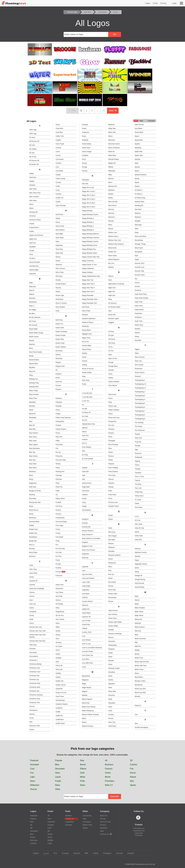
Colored (58, 148)
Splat (136, 163)
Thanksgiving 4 (140, 399)
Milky (110, 175)
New (82, 760)
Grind (84, 159)
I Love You (86, 401)
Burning (32, 549)
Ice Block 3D (86, 412)
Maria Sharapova (88, 711)
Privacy (103, 825)
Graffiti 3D (59, 716)
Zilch (136, 724)
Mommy (111, 209)
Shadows (111, 649)
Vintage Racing (140, 579)
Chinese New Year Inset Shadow (38, 636)
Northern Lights (114, 319)
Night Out (112, 292)
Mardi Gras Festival (89, 707)
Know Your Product (89, 550)
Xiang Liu (138, 705)
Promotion (110, 781)
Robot (110, 578)
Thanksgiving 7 (140, 411)
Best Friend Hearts (36, 352)
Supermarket (139, 310)
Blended (32, 406)
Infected (85, 428)
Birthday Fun (34, 379)
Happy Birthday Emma (90, 245)
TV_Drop (138, 500)
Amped (32, 224)
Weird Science (140, 627)
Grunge (85, 167)
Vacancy (138, 549)
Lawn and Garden (88, 578)
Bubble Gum (34, 529)
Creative (59, 194)
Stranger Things (140, 244)
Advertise (104, 828)
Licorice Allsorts (87, 601)
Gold (57, 662)
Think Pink (138, 438)
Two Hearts (139, 507)
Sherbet (111, 661)
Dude (57, 311)
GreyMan (85, 155)
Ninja (110, 299)
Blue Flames (34, 433)
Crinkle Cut (59, 198)
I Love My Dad (87, 393)
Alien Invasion (34, 197)
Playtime (111, 464)
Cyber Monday (61, 206)
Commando (60, 159)
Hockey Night (87, 346)
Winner (137, 654)
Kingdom (85, 542)
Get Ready (59, 604)
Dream (58, 292)
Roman (111, 586)
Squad (137, 182)
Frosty (58, 529)
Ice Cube (85, 416)
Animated (34, 765)
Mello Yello (112, 132)
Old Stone (112, 343)
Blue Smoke (33, 456)
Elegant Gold (60, 366)
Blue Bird (32, 429)
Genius (58, 600)
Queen (111, 519)
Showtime (112, 672)
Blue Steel (33, 464)
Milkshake (112, 171)
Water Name (139, 612)
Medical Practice (88, 726)
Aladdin (32, 181)
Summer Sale (139, 271)
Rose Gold (112, 590)
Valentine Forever (141, 552)
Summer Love (139, 267)
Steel (136, 229)
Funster (58, 564)
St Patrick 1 (139, 190)
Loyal (84, 667)
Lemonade (86, 594)
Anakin (32, 231)
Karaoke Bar (86, 527)
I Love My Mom (87, 397)
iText (84, 451)
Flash (57, 483)
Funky (58, 560)
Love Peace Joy (87, 655)
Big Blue (32, 367)
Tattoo (137, 353)
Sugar (137, 259)
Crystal (58, 202)
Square (137, 186)
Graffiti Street (60, 723)
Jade (84, 475)
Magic (84, 684)
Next (113, 111)
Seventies (112, 641)
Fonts (155, 3)
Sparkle (137, 144)
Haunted (85, 315)
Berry (31, 348)
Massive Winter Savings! (90, 715)
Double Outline (61, 284)
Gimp (57, 608)
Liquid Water (86, 613)
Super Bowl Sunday (141, 298)
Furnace (61, 572)
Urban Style (139, 536)
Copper (58, 175)
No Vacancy (112, 303)
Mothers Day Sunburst (116, 244)
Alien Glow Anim (35, 193)
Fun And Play (60, 549)
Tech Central (139, 365)
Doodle (58, 280)
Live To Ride (86, 621)
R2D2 (110, 528)
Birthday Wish (34, 387)
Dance (58, 222)
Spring (137, 179)
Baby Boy (33, 287)
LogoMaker (70, 822)
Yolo (136, 715)
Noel (110, 311)
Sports (137, 171)
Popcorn (111, 479)
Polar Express (113, 472)
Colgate (58, 140)
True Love (138, 488)
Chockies (32, 649)
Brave (31, 506)
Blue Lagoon (34, 445)
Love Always (86, 640)
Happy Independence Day (91, 276)
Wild (136, 642)
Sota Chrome (139, 125)
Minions (111, 179)
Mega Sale (112, 128)
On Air (110, 347)
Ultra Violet (138, 524)
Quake (111, 515)
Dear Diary (59, 249)
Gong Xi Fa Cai (61, 693)
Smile (110, 711)
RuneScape (112, 598)
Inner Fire (85, 436)
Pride (110, 491)
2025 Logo (33, 130)
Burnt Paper (33, 552)
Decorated (60, 769)
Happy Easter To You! (89, 265)
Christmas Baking (35, 664)
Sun (136, 279)
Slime (110, 707)
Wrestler (137, 696)
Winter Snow (139, 669)
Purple (58, 781)
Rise (110, 571)
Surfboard (138, 317)
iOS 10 (84, 443)
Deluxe (58, 257)
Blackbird (32, 402)
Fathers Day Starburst (63, 418)
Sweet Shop (139, 325)
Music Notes (113, 256)
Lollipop (85, 628)
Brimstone (33, 518)
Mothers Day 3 (113, 236)
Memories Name (114, 144)
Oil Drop (111, 332)
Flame (58, 468)
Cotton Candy (60, 179)
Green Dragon (87, 152)
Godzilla (58, 658)
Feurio (58, 433)
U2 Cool (137, 520)
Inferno (84, 432)
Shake (110, 653)
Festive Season (61, 429)
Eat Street (59, 351)
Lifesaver (85, 605)
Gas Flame (59, 592)
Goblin (58, 654)
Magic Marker (87, 688)
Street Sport (139, 248)
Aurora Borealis (35, 262)
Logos (148, 3)
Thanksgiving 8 (140, 415)
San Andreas (113, 614)
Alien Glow (33, 189)
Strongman (138, 252)
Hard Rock (86, 307)
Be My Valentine (35, 317)
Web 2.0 (109, 785)
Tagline (137, 349)
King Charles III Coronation (91, 538)
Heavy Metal (86, 330)
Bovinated (33, 498)
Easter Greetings (61, 332)
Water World (139, 615)
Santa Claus (112, 618)
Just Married (86, 510)
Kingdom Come (87, 546)
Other (58, 789)
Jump (84, 502)
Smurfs (111, 718)
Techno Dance (140, 372)
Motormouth (112, 248)
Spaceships (139, 140)
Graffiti (58, 712)
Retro (110, 567)
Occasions (87, 822)
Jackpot (85, 468)
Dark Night (59, 234)
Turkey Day (139, 492)
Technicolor (139, 369)
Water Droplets (140, 608)
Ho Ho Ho (85, 342)
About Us (104, 816)
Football (58, 502)
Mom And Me (113, 202)
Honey (84, 357)
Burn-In (32, 545)
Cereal (32, 615)
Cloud (58, 125)
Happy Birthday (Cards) (90, 214)
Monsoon (111, 217)
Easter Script (60, 343)
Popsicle (111, 483)
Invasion (85, 439)
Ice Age (85, 409)
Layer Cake (86, 582)
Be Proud (33, 321)
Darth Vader (60, 238)
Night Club (112, 288)
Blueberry (33, 472)
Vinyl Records (139, 583)
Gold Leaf (59, 669)
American (33, 216)
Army (31, 254)
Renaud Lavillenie (114, 555)
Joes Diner (86, 491)
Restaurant (112, 563)
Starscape (138, 225)
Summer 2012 (139, 263)
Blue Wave (33, 468)
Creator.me (69, 819)
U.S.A (137, 516)
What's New (87, 825)
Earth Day (59, 320)
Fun (57, 545)
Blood (31, 410)
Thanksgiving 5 (140, 403)
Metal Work (112, 155)
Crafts (58, 186)
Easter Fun (59, 324)
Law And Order (87, 574)
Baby (31, 283)
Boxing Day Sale (35, 502)
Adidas (32, 174)
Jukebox (85, 495)
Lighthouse (86, 609)
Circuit (31, 718)
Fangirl (58, 414)
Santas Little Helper (115, 622)
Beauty (32, 340)
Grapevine (85, 132)
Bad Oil (32, 290)
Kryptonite (85, 554)
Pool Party (112, 475)
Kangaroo (85, 519)
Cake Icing (33, 569)
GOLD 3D (59, 666)
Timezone (138, 453)
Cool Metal (59, 171)
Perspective (112, 421)
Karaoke (85, 523)
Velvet (137, 568)
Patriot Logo (112, 406)
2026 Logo (33, 134)
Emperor (59, 374)
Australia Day (34, 266)
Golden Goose (61, 685)
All (106, 760)
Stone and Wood (140, 236)
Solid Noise (112, 726)
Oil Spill (111, 335)
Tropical (137, 480)
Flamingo (59, 475)
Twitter (137, 503)
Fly (57, 495)
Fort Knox (59, 506)
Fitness (58, 464)
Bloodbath (33, 418)
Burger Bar (33, 541)
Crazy (58, 190)
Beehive (32, 344)
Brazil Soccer (34, 510)
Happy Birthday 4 (88, 226)
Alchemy (32, 185)
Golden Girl (60, 681)
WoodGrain (138, 685)
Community (87, 816)
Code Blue (59, 132)
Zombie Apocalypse (141, 727)
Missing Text (113, 186)
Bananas (32, 298)
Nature (133, 777)
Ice (83, 405)
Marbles (85, 695)
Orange (111, 362)
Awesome (33, 274)
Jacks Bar (85, 472)
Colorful (133, 765)
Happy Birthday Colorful (90, 241)
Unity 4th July (139, 528)
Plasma (111, 456)
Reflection (35, 785)
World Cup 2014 (140, 689)
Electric (58, 355)
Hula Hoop (86, 380)
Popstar (111, 487)
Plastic (111, 460)
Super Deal (138, 302)
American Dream (35, 220)
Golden (58, 677)
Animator (69, 825)
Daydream (59, 245)
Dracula (58, 288)
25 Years (32, 137)
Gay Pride (59, 596)
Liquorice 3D (86, 617)
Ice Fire (85, 420)
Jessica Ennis (87, 483)
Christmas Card (35, 668)
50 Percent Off (34, 161)
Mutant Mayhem (114, 259)
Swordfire (138, 340)
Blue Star (32, 460)
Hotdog (84, 365)
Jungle (84, 506)
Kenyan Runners (88, 531)
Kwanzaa (85, 558)
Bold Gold (33, 487)
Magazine (85, 680)
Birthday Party (34, 383)
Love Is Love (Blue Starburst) (92, 648)
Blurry (31, 479)
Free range (59, 525)
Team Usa (138, 361)
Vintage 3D (138, 576)
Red (132, 781)
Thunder (138, 446)
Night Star (112, 295)
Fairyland (59, 402)
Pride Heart (112, 495)
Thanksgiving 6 (140, 407)
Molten (111, 198)
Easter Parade (61, 335)
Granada (85, 125)
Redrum (111, 544)
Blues (31, 475)
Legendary (86, 590)
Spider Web (139, 155)
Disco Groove (60, 268)
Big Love (32, 371)
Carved (32, 596)
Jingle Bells (86, 487)
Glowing (58, 642)
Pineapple (112, 441)
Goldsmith (59, 689)
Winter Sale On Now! (142, 662)
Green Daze (86, 148)
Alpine (31, 208)
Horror (133, 773)
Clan (31, 722)
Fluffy (57, 491)
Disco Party (60, 272)
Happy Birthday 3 (88, 222)
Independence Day (88, 424)
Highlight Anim (87, 334)
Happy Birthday (87, 211)
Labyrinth (85, 567)
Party (110, 402)
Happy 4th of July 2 (89, 191)
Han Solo (85, 184)
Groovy (84, 163)
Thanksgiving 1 (140, 380)
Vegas (137, 560)
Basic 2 (32, 306)
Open (110, 355)
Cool (57, 167)
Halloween (86, 180)
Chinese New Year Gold (37, 631)
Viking (137, 572)
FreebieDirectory (139, 831)
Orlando (111, 370)
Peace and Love (114, 418)
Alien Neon (33, 200)
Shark (110, 657)
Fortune (58, 510)
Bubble (32, 525)
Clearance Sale (35, 726)
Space (137, 136)
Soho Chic (112, 722)
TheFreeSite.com (139, 828)
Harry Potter (86, 311)
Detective (59, 265)
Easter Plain (60, 339)
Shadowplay (112, 645)
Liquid (58, 777)
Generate (115, 796)
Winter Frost (139, 658)
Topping (137, 461)
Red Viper (112, 540)
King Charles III (87, 535)
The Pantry (138, 426)
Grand (84, 128)
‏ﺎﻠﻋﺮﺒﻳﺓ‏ (45, 853)
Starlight (137, 221)
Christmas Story (35, 699)
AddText (68, 816)
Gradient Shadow (62, 704)
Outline (111, 378)
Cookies (58, 163)
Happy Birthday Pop (89, 249)
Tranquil (137, 469)
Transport (138, 473)
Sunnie (137, 283)
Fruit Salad (59, 537)
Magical (85, 691)
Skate (110, 699)
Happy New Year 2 (88, 284)
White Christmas (140, 639)
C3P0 (31, 565)
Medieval (111, 125)
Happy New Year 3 (88, 288)
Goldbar (58, 673)
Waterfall (138, 623)
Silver (110, 688)
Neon (110, 280)
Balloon (32, 294)
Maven (84, 722)
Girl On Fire (60, 615)
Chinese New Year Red (37, 641)
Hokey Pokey (87, 349)
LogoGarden (139, 833)
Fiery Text (59, 437)
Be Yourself (33, 325)
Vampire (137, 556)
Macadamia (86, 676)
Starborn (138, 213)
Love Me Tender (87, 651)
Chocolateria (34, 656)
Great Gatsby (87, 144)
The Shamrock (140, 430)
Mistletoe (111, 190)
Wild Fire (138, 646)
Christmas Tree (34, 703)
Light (32, 777)
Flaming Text (60, 472)
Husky (84, 384)
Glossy (58, 635)
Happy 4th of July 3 (89, 195)
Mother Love (113, 232)
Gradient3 (59, 708)
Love (84, 636)
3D (131, 760)
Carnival (32, 585)
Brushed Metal (34, 522)
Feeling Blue (60, 421)
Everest (58, 385)
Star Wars (138, 209)
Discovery (59, 276)
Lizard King (86, 624)
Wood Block (139, 677)
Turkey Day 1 (139, 496)
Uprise (137, 532)
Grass (84, 136)
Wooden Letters (140, 681)
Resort (111, 559)
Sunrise (137, 286)
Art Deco (32, 258)
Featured (34, 760)
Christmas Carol (35, 672)
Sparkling (138, 148)
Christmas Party (35, 683)
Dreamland (59, 299)
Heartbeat (85, 326)
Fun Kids (59, 552)
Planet (110, 452)
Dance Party (60, 226)
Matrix (84, 718)
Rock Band (112, 582)
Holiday (85, 353)
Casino (32, 608)
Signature (112, 684)
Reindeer (111, 551)
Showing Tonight (114, 668)
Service (111, 637)
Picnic (110, 437)
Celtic (50, 843)
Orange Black (113, 366)
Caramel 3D (33, 581)
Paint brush (112, 394)
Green (108, 773)
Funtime (58, 568)
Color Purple (60, 144)
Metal (83, 777)
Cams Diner (33, 573)
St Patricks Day (140, 198)
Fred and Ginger (61, 522)
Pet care (111, 425)
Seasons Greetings (115, 634)
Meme (110, 136)
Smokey (111, 715)
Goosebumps (60, 700)
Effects (83, 769)
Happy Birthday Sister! (90, 253)
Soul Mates (138, 128)
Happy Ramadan (88, 295)
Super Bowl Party (141, 294)
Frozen (58, 533)
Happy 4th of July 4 (89, 199)
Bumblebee (33, 537)
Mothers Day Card (115, 240)
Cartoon (32, 592)
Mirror (110, 182)
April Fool (33, 243)
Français (64, 853)
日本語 (94, 853)
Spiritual (137, 159)
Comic (58, 152)
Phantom (111, 429)
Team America (140, 357)
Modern (111, 194)
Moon (110, 225)
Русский (118, 853)
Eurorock (59, 382)
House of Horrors (88, 369)
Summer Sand (140, 275)
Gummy (85, 171)
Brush (50, 837)
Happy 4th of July (88, 188)
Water (137, 604)
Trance (137, 465)
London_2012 (87, 632)
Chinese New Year (36, 627)
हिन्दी (85, 853)
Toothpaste (138, 457)
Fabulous (59, 398)
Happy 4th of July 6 (89, 207)
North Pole (112, 315)
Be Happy (33, 310)
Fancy (58, 410)
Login (174, 3)
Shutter (111, 680)
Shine (110, 664)
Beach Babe (33, 329)
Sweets (137, 333)
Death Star (59, 253)
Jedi (83, 479)
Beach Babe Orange (36, 333)
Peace (110, 414)
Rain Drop (112, 532)
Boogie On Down (35, 491)
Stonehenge (139, 240)
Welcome (138, 631)
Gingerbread (60, 612)
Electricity (59, 358)
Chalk (31, 619)
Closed (32, 730)
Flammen (59, 479)
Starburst (138, 217)
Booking (32, 495)
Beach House (34, 337)
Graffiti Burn (60, 720)
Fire (57, 448)
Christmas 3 (33, 660)
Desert (58, 261)
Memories (112, 140)
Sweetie (137, 329)
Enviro (58, 378)
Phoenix (111, 433)
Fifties (58, 441)
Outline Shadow (114, 382)
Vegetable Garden (141, 564)
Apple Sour (33, 239)
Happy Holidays (87, 272)
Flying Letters (60, 498)
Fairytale (59, 406)
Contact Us (106, 834)
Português (106, 853)
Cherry (32, 623)
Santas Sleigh (113, 626)
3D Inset (32, 145)
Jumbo (84, 498)
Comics (58, 155)
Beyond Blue (34, 364)
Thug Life (138, 442)
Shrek (110, 676)
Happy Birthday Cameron (91, 238)
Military (111, 167)
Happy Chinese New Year (91, 257)
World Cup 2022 (140, 693)
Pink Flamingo (113, 445)
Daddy (58, 218)
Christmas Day (34, 676)
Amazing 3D (33, 212)
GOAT (58, 650)
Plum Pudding (113, 468)
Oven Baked (113, 385)
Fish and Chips (61, 460)
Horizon (85, 361)
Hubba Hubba (87, 372)
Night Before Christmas (116, 284)
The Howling (139, 423)
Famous (109, 769)
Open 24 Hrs (113, 358)
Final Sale (59, 445)
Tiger (136, 450)
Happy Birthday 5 (88, 230)
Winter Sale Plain (141, 666)
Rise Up (111, 574)
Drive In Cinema (61, 303)
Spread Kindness (140, 175)
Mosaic (111, 229)
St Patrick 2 (139, 194)
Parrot (110, 398)
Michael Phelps (114, 159)
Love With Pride (87, 663)
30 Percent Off (34, 141)
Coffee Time (60, 136)
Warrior (137, 600)
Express (58, 389)
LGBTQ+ (85, 598)
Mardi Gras (86, 703)
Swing (137, 337)
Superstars (138, 313)
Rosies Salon (113, 594)
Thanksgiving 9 (140, 419)
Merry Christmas (114, 148)
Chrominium (33, 710)
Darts (57, 241)
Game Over (60, 585)
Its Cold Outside (87, 459)
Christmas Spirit (35, 687)
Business (32, 556)
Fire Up (58, 452)
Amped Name (34, 227)
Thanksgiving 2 (140, 392)
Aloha (31, 204)
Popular (59, 760)
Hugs (84, 376)
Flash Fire (59, 487)
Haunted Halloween (89, 319)
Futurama (59, 576)
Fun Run (59, 556)
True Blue (138, 484)
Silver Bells (112, 691)
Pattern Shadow (114, 410)
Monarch (111, 213)
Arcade (32, 251)
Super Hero (139, 306)
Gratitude (85, 140)
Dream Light (60, 295)
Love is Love (86, 644)
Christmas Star (34, 691)
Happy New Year (88, 280)
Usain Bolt (138, 540)
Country (58, 182)
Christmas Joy (34, 679)
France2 (58, 514)
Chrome (32, 706)
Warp (136, 596)
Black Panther (34, 394)
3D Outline (33, 149)
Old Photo (112, 339)
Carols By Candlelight (37, 589)
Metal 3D (111, 152)
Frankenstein (60, 518)
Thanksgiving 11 (140, 388)
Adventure (33, 177)
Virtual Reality (139, 587)
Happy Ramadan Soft (89, 303)
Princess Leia (113, 502)
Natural (111, 276)
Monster (111, 221)
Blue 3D (32, 425)
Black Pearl (33, 398)
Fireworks (59, 456)
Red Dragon (112, 536)
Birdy (31, 375)
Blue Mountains (35, 448)
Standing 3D (139, 206)
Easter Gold (60, 328)
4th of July (33, 157)
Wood (137, 673)
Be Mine (32, 314)
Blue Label (33, 441)
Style (136, 256)
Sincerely (111, 695)
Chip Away (33, 645)
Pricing (163, 3)
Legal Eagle (86, 586)
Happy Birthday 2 (88, 218)
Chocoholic (33, 652)
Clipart (85, 828)
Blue (31, 421)
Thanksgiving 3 (140, 396)
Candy (32, 577)
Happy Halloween (88, 268)
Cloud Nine (59, 128)
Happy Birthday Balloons (90, 234)
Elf (57, 370)
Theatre (137, 434)
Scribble (111, 630)
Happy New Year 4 (88, 292)
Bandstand (33, 302)
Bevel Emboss (34, 360)
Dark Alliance (60, 230)
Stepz (137, 232)
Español (129, 853)
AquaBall (32, 247)
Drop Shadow (60, 307)
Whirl (136, 635)
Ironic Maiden (87, 447)
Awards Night (34, 270)
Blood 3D (32, 414)
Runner (111, 601)
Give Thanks (60, 619)
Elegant (58, 362)
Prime (110, 498)
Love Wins (86, 659)
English (35, 853)
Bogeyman (33, 483)
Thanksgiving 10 (140, 384)
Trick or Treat (139, 477)
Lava (84, 571)
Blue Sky (32, 452)
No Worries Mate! (114, 307)
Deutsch (76, 853)
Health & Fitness (88, 322)
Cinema (32, 714)
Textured (138, 376)
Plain (110, 448)
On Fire (111, 351)
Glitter (58, 627)
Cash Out (33, 604)
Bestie (31, 356)
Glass (58, 623)
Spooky (137, 167)
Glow (57, 639)
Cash (31, 600)
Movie (108, 777)
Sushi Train (138, 321)
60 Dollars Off (34, 164)
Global (58, 631)
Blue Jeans (33, 437)
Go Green (59, 646)
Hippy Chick (86, 338)
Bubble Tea (33, 533)
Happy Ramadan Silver (90, 299)
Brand (83, 765)
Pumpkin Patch (114, 506)
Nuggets (111, 322)
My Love (111, 263)
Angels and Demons (36, 235)
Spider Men (139, 152)
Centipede (33, 612)
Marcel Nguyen (87, 699)
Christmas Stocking (36, 695)
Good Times (60, 696)
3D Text (32, 153)
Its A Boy (85, 455)
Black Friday (34, 391)
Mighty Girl (112, 163)
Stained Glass (139, 202)
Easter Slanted (61, 347)
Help (84, 819)
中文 (54, 853)
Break (31, 514)
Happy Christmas (88, 261)
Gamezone (59, 589)
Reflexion (112, 547)
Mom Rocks (112, 206)
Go (115, 34)
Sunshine (138, 290)
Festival (58, 425)
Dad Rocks (59, 214)
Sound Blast (139, 132)
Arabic (50, 834)
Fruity (58, 541)
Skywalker (112, 703)
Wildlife (137, 650)
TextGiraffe (139, 835)
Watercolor (138, 619)
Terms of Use (105, 822)
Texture (33, 789)
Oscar (110, 374)
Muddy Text (112, 252)
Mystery (111, 267)
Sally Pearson (113, 610)
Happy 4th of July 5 (89, 203)
